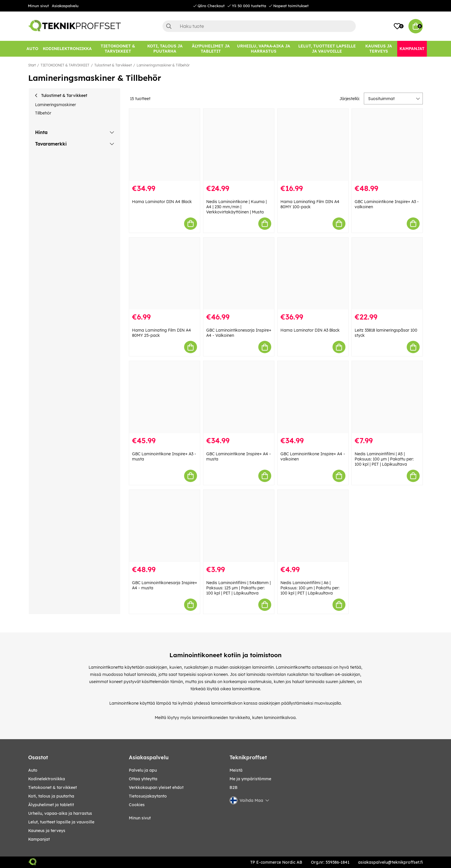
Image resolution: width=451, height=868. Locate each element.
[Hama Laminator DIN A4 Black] (165, 145)
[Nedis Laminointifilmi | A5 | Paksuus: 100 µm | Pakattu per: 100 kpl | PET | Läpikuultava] (387, 397)
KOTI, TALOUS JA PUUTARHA (51, 796)
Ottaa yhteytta (143, 779)
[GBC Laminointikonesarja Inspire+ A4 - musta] (165, 526)
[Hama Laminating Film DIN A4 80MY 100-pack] (313, 145)
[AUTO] (32, 49)
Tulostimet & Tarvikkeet (113, 65)
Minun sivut (38, 6)
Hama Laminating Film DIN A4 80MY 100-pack (310, 204)
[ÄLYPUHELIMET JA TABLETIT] (211, 49)
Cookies (137, 805)
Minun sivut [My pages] (140, 818)
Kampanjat (39, 839)
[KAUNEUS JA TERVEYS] (379, 49)
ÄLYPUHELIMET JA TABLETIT (51, 805)
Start (32, 65)
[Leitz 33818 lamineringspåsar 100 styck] (387, 274)
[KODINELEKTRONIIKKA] (67, 49)
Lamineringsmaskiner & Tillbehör (163, 65)
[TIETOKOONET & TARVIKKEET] (118, 49)
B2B (234, 787)
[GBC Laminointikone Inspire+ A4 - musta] (239, 397)
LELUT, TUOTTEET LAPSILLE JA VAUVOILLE (61, 822)
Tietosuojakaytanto (148, 796)
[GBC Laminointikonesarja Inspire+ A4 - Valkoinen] (239, 274)
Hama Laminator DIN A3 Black (310, 330)
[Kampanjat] (412, 49)
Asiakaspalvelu (65, 6)
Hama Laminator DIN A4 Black (162, 202)
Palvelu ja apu (143, 770)
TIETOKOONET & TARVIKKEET (65, 65)
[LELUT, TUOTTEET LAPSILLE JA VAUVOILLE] (327, 49)
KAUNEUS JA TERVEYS (47, 831)
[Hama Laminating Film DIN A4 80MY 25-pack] (165, 274)
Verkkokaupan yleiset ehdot (156, 787)
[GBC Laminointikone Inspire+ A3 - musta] (165, 397)
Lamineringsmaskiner (56, 105)
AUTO (33, 770)
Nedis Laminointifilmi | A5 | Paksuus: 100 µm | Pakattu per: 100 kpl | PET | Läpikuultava (384, 459)
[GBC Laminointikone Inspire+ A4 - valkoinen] (313, 397)
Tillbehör (43, 113)
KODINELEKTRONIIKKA (47, 779)
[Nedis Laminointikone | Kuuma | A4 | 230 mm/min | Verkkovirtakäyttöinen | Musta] (239, 145)
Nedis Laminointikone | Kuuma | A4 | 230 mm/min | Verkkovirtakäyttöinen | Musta (236, 207)
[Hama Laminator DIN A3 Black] (313, 274)
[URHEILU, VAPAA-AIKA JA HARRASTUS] (264, 49)
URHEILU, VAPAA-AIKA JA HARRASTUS (60, 813)
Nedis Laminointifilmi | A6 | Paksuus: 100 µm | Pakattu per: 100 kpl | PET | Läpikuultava (310, 588)
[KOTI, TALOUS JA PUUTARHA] (165, 49)
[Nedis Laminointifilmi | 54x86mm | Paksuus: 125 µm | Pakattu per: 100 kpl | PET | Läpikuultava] (239, 526)
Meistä (236, 770)
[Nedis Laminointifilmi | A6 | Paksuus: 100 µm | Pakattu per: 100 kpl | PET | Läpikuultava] (313, 526)
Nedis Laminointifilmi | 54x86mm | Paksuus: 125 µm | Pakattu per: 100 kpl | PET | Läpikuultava (238, 588)
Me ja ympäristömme (250, 779)
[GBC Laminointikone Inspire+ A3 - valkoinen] (387, 145)
